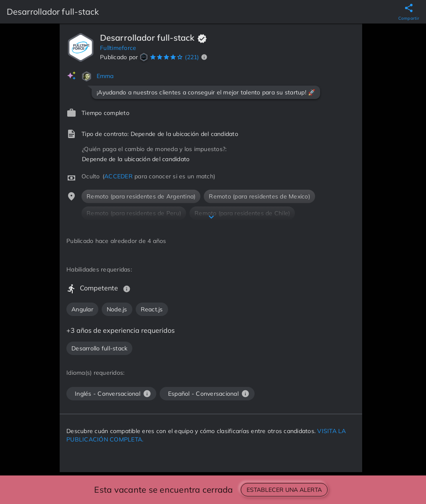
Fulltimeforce (118, 48)
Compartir (409, 18)
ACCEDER (118, 176)
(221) (192, 57)
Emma (105, 76)
